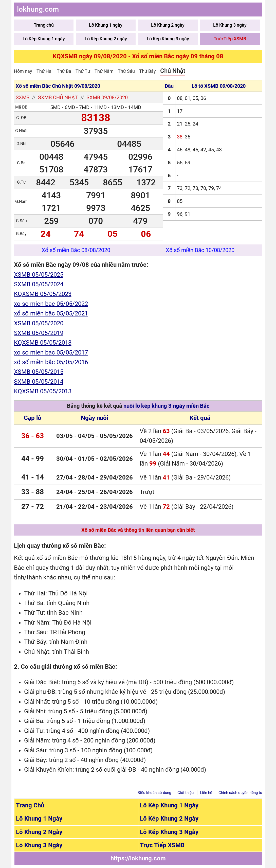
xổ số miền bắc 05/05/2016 (51, 362)
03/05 (65, 436)
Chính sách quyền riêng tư (240, 793)
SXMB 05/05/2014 (39, 382)
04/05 (86, 436)
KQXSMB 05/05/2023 (43, 294)
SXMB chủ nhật (58, 97)
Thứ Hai (44, 71)
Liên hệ (206, 793)
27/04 (65, 477)
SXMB (23, 97)
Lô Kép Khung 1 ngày (44, 39)
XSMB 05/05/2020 (39, 323)
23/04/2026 (116, 507)
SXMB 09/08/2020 (107, 97)
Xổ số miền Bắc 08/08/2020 (76, 250)
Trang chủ (44, 25)
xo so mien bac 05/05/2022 (51, 304)
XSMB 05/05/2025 (39, 275)
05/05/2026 (116, 436)
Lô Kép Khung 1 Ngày (169, 805)
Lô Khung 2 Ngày (39, 832)
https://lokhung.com (138, 858)
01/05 (86, 459)
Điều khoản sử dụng (154, 793)
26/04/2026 (116, 492)
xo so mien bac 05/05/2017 (51, 352)
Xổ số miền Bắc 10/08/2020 (200, 250)
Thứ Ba (64, 71)
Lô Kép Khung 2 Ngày (169, 819)
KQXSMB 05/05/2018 (43, 343)
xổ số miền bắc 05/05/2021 (51, 313)
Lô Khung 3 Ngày (39, 845)
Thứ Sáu (126, 71)
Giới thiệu (186, 793)
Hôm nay (23, 71)
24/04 (65, 492)
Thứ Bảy (148, 71)
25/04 (86, 492)
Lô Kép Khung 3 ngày (168, 39)
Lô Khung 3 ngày (230, 25)
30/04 (65, 459)
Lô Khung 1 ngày (106, 25)
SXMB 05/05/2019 (39, 333)
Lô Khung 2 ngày (168, 25)
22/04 (86, 507)
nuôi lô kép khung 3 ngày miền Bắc (166, 406)
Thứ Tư (83, 71)
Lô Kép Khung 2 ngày (106, 39)
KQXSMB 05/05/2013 (43, 391)
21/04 (65, 507)
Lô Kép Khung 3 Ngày (169, 832)
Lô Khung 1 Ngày (39, 819)
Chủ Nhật (173, 71)
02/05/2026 (116, 459)
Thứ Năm (104, 71)
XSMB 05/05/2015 (39, 372)
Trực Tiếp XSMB (230, 39)
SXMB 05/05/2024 (39, 284)
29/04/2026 (116, 477)
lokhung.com (38, 9)
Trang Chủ (30, 805)
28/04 (86, 477)
